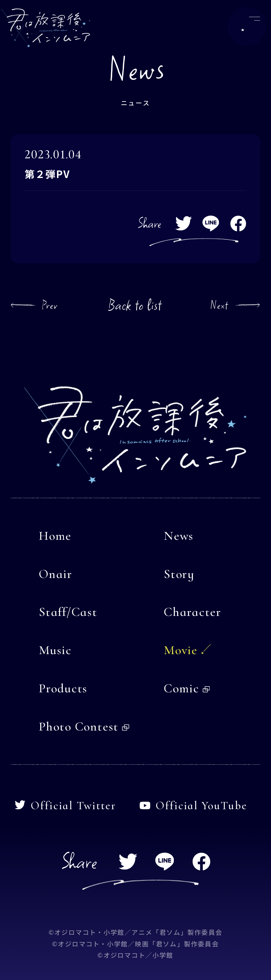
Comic (187, 688)
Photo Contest (84, 726)
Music (55, 650)
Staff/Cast (68, 612)
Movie (181, 650)
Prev (50, 305)
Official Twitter (65, 806)
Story (179, 574)
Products (63, 688)
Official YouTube (193, 806)
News (179, 536)
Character (192, 612)
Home (55, 536)
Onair (56, 574)
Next (219, 305)
